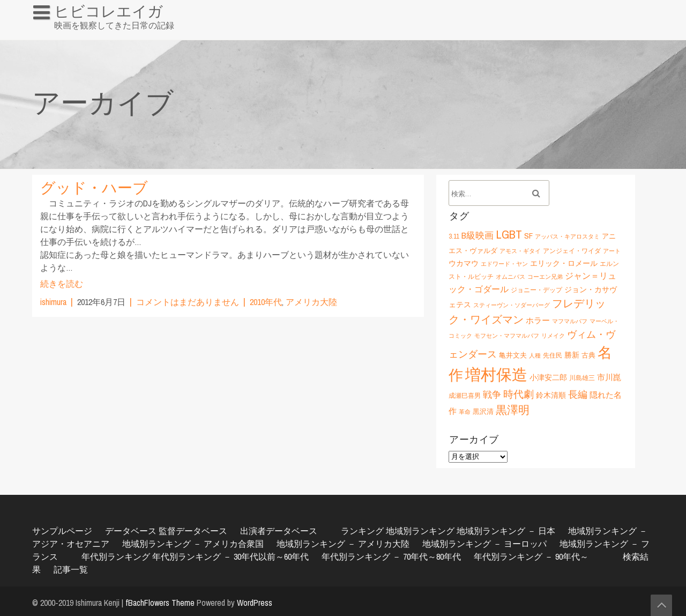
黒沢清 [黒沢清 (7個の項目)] (483, 411)
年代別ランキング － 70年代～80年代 (391, 556)
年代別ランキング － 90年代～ (531, 556)
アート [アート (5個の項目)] (612, 251)
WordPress (255, 603)
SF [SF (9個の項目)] (528, 236)
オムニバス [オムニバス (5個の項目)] (510, 277)
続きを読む (62, 284)
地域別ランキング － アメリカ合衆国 (193, 544)
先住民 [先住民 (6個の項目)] (553, 355)
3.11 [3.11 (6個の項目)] (454, 236)
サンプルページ (62, 531)
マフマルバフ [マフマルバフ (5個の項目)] (570, 321)
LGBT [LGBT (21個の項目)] (509, 234)
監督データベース (193, 531)
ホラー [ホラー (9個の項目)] (538, 320)
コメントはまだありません (188, 302)
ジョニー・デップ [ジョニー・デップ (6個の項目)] (536, 290)
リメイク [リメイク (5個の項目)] (553, 336)
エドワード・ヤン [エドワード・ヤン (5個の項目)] (504, 264)
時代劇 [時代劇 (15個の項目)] (519, 394)
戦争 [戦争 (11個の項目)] (492, 395)
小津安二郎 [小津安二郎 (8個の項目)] (548, 377)
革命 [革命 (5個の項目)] (465, 412)
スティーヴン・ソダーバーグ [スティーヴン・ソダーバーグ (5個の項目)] (512, 305)
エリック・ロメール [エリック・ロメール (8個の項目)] (564, 263)
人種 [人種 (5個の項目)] (535, 355)
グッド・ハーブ (94, 188)
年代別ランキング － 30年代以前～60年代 (230, 556)
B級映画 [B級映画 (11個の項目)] (478, 235)
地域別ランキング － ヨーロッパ (484, 544)
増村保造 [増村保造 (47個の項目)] (496, 374)
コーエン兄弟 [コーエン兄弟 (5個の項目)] (545, 277)
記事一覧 (71, 569)
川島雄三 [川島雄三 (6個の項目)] (582, 378)
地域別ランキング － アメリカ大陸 (343, 544)
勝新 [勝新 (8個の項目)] (572, 355)
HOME (49, 34)
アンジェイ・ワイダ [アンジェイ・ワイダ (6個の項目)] (572, 251)
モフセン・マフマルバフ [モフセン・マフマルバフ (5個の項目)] (507, 336)
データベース (131, 531)
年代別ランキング (116, 556)
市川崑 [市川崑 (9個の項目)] (609, 377)
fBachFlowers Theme (160, 603)
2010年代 (266, 302)
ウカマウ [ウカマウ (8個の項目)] (464, 263)
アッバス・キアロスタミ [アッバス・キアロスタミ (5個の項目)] (567, 236)
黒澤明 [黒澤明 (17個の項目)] (513, 410)
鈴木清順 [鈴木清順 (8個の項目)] (551, 395)
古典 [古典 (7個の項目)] (588, 355)
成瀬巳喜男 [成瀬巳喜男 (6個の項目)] (465, 395)
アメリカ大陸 (311, 302)
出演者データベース (279, 531)
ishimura (53, 302)
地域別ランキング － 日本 (506, 531)
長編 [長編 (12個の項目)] (578, 394)
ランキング (362, 531)
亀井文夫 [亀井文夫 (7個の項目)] (513, 355)
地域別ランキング (420, 531)
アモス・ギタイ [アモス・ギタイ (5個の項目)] (520, 251)
